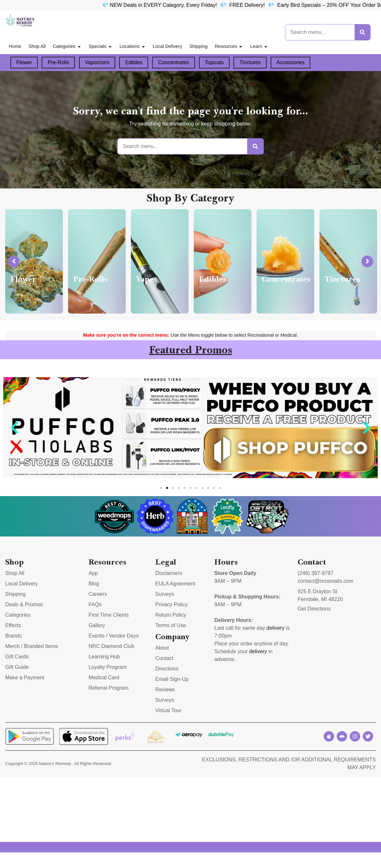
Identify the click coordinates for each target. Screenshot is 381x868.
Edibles (134, 62)
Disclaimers (169, 573)
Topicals (214, 62)
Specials (100, 47)
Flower (24, 62)
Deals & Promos (24, 604)
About (162, 648)
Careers (98, 594)
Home (15, 46)
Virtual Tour (168, 710)
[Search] (362, 32)
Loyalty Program (108, 667)
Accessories (290, 62)
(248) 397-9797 (315, 573)
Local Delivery (167, 46)
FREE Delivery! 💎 (286, 5)
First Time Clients (109, 615)
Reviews (165, 690)
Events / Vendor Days (114, 636)
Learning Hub (104, 657)
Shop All (37, 46)
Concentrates (173, 62)
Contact (164, 658)
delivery (275, 628)
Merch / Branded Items (32, 646)
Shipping (198, 46)
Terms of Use (171, 625)
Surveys (165, 594)
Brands (14, 636)
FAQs (95, 604)
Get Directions (314, 609)
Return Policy (171, 615)
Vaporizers (97, 62)
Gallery (97, 625)
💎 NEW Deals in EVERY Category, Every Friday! (192, 5)
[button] (14, 427)
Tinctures (250, 62)
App (93, 573)
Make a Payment (25, 677)
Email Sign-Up (172, 679)
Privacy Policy (172, 604)
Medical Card (104, 677)
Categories (67, 47)
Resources (229, 47)
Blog (94, 584)
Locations (133, 47)
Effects (13, 625)
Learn (259, 47)
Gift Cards (17, 657)
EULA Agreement (175, 584)
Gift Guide (17, 667)
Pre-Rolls (58, 62)
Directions (167, 669)
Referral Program (109, 688)
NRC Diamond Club (112, 646)
